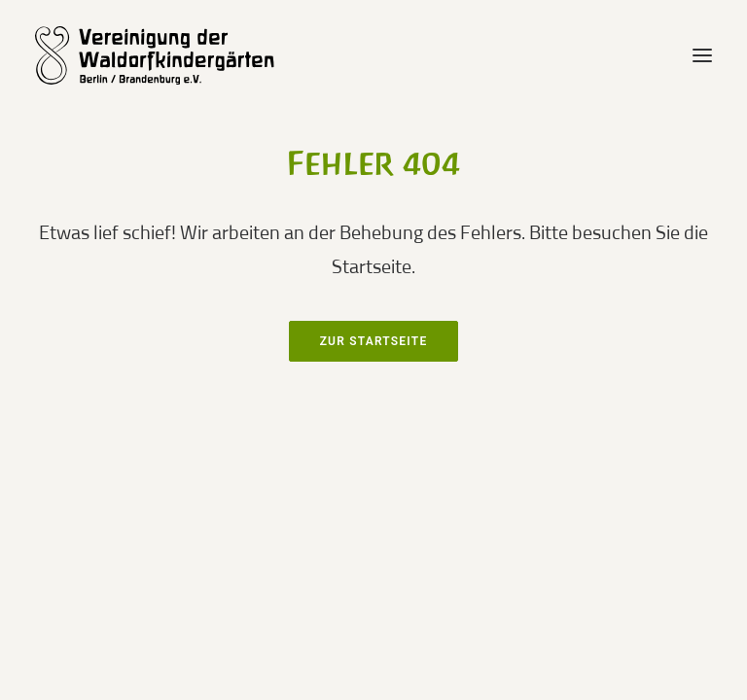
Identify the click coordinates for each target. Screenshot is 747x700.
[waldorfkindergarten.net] (168, 55)
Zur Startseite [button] (374, 341)
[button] (702, 55)
